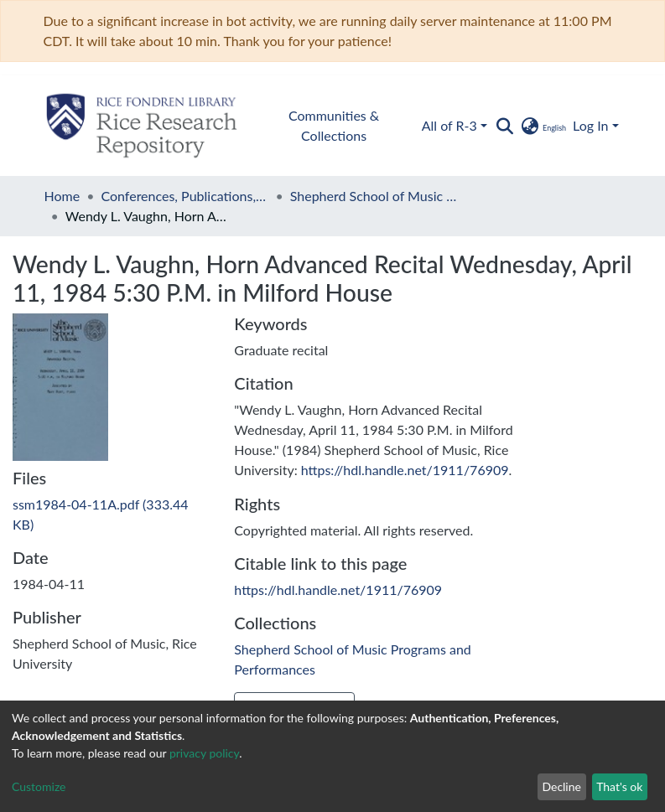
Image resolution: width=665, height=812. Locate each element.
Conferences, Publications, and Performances (184, 196)
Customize (39, 786)
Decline (561, 786)
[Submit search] (505, 126)
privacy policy (204, 753)
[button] (543, 126)
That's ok (619, 786)
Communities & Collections (334, 125)
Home (62, 196)
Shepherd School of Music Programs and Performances (374, 196)
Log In (590, 125)
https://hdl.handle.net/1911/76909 (405, 470)
